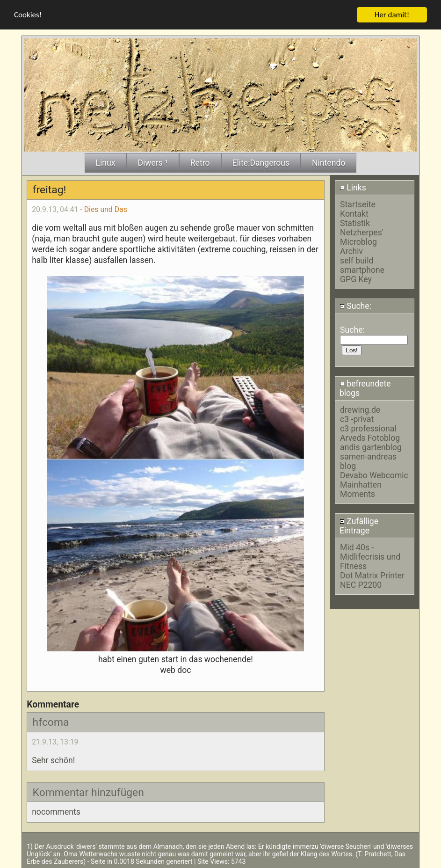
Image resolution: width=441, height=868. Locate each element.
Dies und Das (106, 209)
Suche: (355, 306)
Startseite (358, 204)
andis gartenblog (371, 447)
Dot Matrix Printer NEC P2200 (372, 579)
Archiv (351, 251)
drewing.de (360, 409)
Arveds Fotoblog (370, 438)
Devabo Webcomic (374, 475)
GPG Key (356, 279)
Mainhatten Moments (361, 489)
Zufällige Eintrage (359, 525)
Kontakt (354, 213)
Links (353, 187)
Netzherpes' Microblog (362, 237)
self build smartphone (362, 265)
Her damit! (392, 14)
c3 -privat (357, 419)
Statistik (355, 223)
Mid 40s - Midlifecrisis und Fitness (370, 556)
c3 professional (368, 428)
